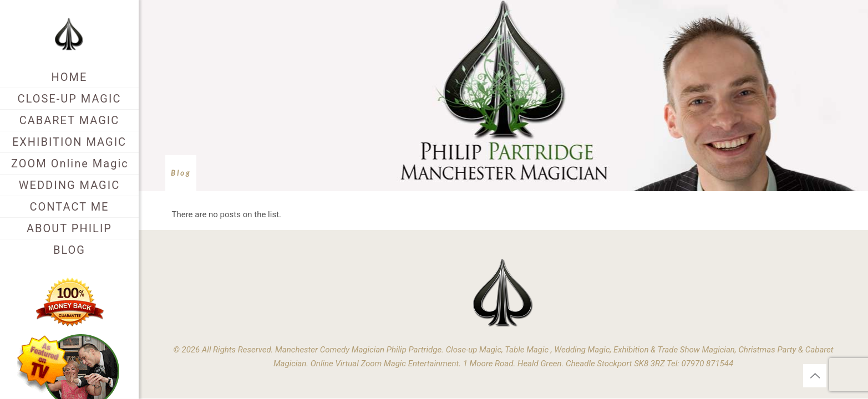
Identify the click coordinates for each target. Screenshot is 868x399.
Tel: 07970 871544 (700, 364)
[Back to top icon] (815, 376)
